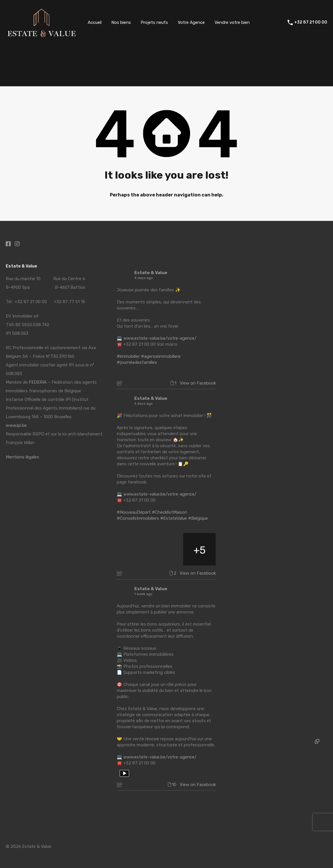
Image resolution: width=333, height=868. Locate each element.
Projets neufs (154, 22)
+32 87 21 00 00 (311, 22)
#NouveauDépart (134, 512)
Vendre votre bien (232, 22)
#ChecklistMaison (170, 512)
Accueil (95, 22)
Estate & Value (151, 273)
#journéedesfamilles (137, 362)
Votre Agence (191, 22)
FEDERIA (38, 382)
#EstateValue (174, 518)
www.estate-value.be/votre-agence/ (160, 338)
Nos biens (121, 22)
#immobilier (128, 356)
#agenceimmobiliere (161, 356)
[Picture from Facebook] (133, 549)
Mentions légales (22, 457)
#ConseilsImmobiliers (138, 518)
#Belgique (198, 518)
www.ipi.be (16, 425)
